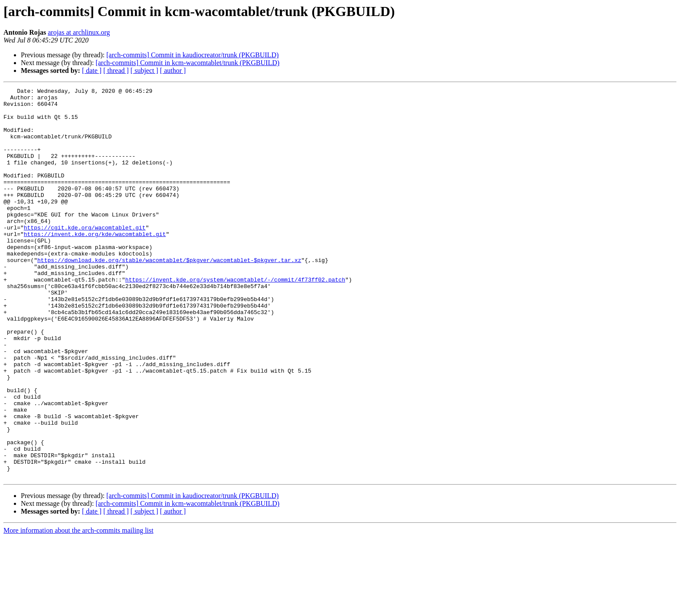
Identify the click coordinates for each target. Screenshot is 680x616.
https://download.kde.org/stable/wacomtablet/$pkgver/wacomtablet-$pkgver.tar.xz (169, 295)
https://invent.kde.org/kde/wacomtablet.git (95, 264)
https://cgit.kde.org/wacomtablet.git (85, 256)
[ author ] (173, 70)
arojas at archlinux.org (79, 32)
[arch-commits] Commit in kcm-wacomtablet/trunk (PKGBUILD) (187, 63)
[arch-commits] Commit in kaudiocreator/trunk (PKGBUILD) (192, 55)
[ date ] (92, 70)
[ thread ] (116, 70)
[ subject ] (144, 70)
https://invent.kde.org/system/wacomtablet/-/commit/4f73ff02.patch (235, 318)
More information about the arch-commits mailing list (78, 608)
